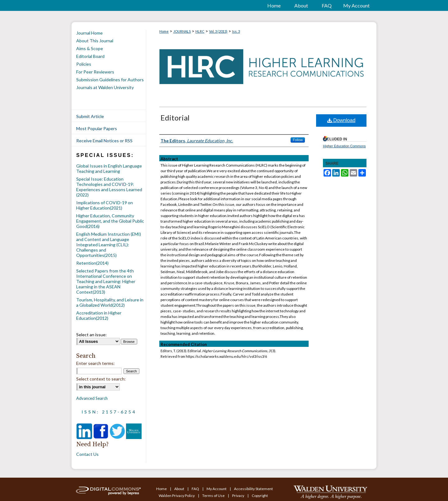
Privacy (238, 496)
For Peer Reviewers (95, 72)
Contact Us (87, 454)
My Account (217, 489)
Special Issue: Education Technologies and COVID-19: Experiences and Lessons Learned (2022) (109, 187)
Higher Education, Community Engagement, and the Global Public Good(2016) (110, 221)
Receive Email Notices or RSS (104, 141)
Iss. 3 (236, 31)
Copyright (260, 496)
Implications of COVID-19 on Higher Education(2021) (105, 205)
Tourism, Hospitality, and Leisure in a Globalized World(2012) (110, 302)
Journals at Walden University (105, 87)
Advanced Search (92, 398)
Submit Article (90, 116)
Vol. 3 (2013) (218, 31)
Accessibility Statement (253, 489)
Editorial (175, 118)
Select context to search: (101, 379)
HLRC (200, 31)
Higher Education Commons (344, 146)
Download (341, 120)
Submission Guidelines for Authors (110, 80)
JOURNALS (182, 31)
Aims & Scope (90, 48)
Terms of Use (214, 496)
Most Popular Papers (97, 128)
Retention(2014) (92, 263)
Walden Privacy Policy (177, 496)
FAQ (196, 489)
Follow (298, 140)
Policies (84, 64)
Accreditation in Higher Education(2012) (99, 315)
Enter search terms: (96, 363)
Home (164, 31)
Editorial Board (90, 56)
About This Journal (95, 41)
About (180, 489)
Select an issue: (91, 335)
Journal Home (89, 33)
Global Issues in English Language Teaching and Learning (109, 168)
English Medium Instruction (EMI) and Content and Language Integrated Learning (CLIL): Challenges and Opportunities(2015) (109, 245)
